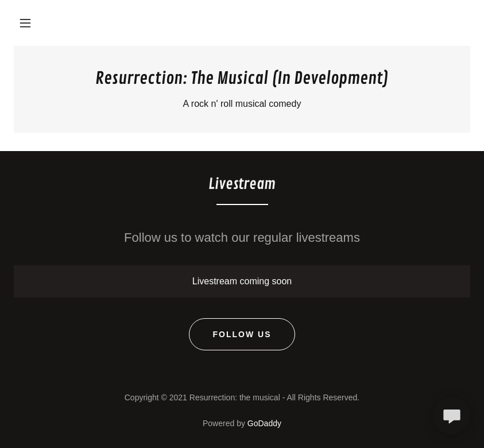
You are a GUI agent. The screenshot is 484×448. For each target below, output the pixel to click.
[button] (25, 23)
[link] (242, 81)
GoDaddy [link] (264, 423)
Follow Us (242, 334)
